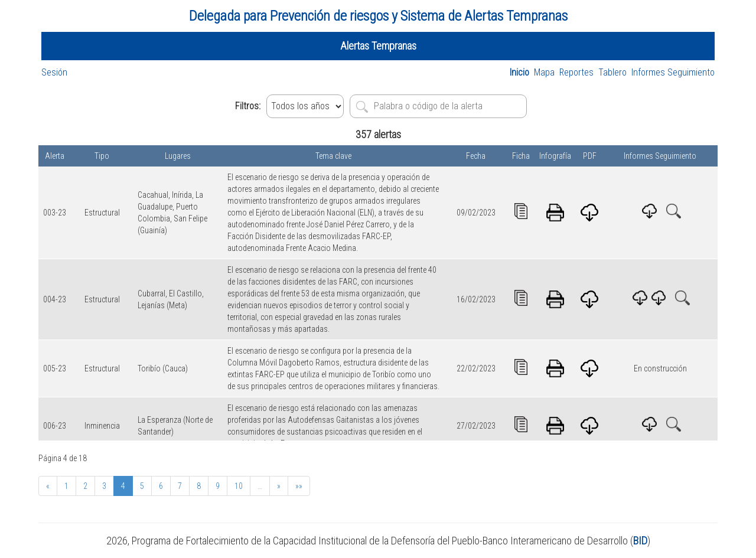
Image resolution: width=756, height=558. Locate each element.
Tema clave (333, 156)
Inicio (519, 72)
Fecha (476, 156)
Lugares (178, 156)
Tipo (102, 156)
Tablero (612, 72)
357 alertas (378, 134)
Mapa (544, 72)
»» (299, 486)
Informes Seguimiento (673, 72)
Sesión (54, 72)
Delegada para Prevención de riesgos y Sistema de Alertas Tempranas (378, 16)
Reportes (576, 72)
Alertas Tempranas (378, 46)
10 (239, 486)
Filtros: (248, 106)
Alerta (55, 156)
